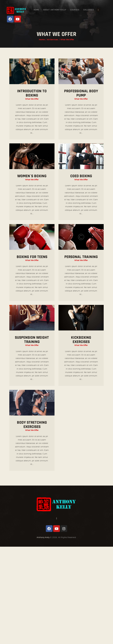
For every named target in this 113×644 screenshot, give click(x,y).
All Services (53, 40)
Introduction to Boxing (32, 93)
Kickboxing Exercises (81, 340)
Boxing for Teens (32, 257)
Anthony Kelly (43, 537)
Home (42, 40)
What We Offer (32, 99)
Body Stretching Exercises (32, 425)
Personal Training (81, 257)
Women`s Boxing (32, 176)
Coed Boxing (81, 176)
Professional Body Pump (81, 93)
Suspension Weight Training (32, 340)
